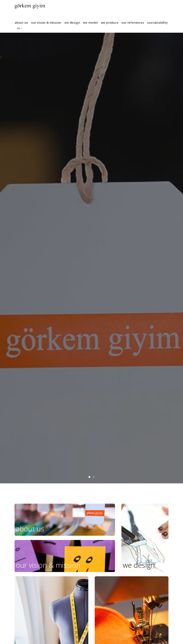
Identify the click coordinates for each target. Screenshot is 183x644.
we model (90, 23)
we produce (110, 23)
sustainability (157, 23)
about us (21, 23)
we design (72, 23)
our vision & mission (46, 23)
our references (133, 23)
